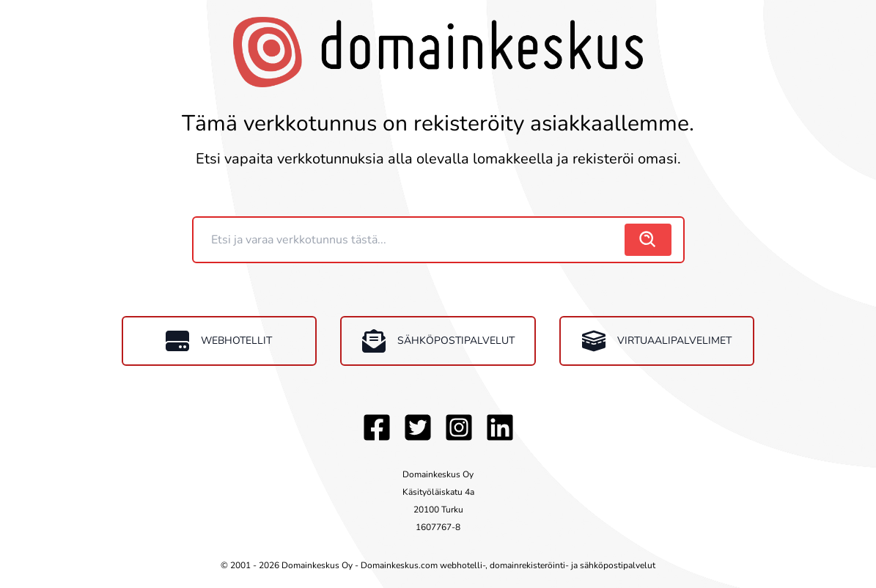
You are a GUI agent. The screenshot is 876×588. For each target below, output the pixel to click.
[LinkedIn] (500, 427)
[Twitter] (418, 427)
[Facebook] (377, 427)
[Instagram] (459, 427)
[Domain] (411, 240)
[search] (648, 240)
